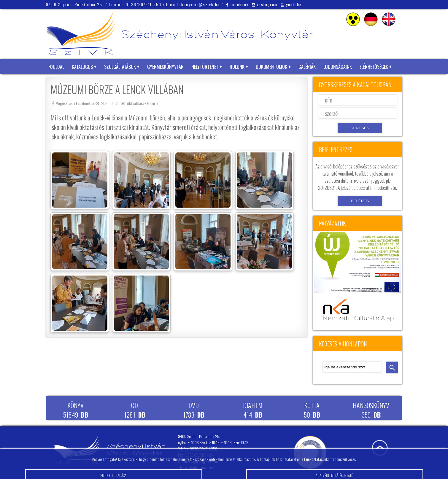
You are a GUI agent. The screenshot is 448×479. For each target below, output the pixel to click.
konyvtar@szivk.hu (201, 4)
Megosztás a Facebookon (73, 103)
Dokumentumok (271, 67)
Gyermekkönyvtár (165, 67)
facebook (237, 4)
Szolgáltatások (120, 67)
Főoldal (56, 67)
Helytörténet (205, 67)
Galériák (307, 67)
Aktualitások (137, 103)
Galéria (153, 103)
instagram (265, 4)
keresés (392, 367)
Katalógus (82, 67)
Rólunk (237, 67)
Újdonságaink (338, 67)
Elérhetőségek (374, 67)
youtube (291, 4)
